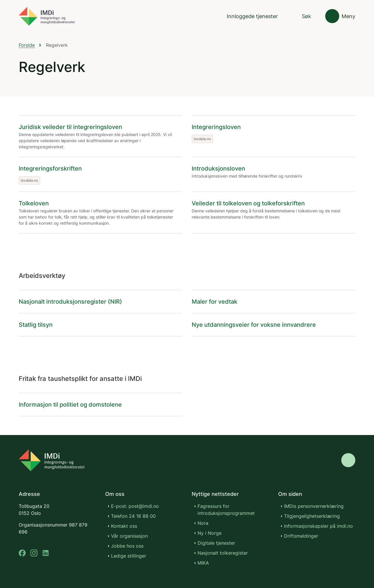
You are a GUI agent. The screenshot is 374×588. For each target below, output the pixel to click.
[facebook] (22, 553)
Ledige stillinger (129, 556)
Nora (203, 523)
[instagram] (34, 553)
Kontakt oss (124, 526)
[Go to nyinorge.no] (52, 460)
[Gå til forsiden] (47, 16)
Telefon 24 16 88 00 (133, 516)
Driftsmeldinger (301, 536)
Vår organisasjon (129, 536)
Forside (27, 45)
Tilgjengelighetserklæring (312, 516)
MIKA (203, 563)
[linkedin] (46, 553)
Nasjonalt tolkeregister (223, 553)
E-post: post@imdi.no (135, 506)
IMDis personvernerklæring (314, 506)
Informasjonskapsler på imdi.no (318, 526)
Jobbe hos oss (127, 546)
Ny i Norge (209, 533)
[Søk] (302, 16)
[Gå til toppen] (348, 460)
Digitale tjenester (216, 543)
